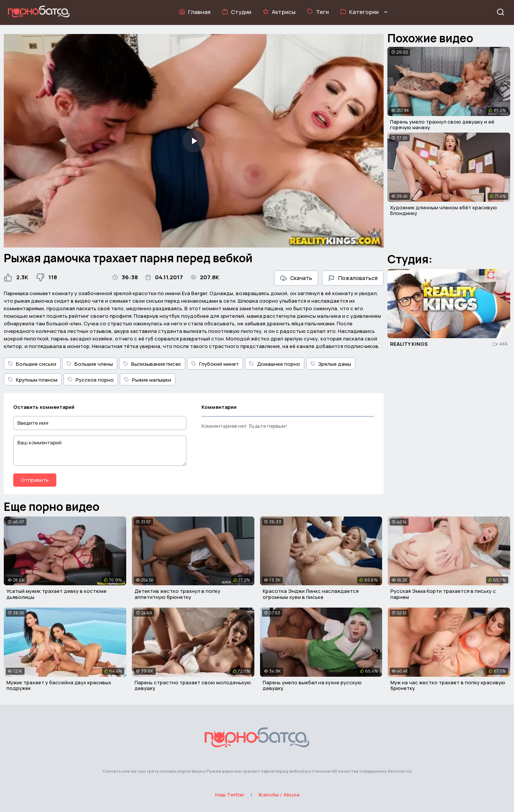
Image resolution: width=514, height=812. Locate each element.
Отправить (35, 480)
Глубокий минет (215, 364)
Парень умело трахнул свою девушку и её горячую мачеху (442, 125)
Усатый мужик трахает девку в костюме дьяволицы (57, 594)
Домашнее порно (275, 364)
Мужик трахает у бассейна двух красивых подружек (59, 685)
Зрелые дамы (331, 364)
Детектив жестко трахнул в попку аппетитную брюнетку (177, 594)
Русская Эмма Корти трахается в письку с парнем (443, 594)
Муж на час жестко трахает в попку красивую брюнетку (448, 685)
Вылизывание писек (152, 364)
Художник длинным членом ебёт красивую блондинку (444, 210)
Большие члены (90, 364)
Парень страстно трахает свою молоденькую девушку (193, 685)
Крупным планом (33, 380)
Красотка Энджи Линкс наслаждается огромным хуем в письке (311, 594)
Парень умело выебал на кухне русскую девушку (312, 685)
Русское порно (91, 380)
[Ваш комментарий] (100, 451)
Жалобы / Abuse (279, 795)
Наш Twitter (230, 795)
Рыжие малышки (148, 380)
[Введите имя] (100, 423)
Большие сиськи (32, 364)
